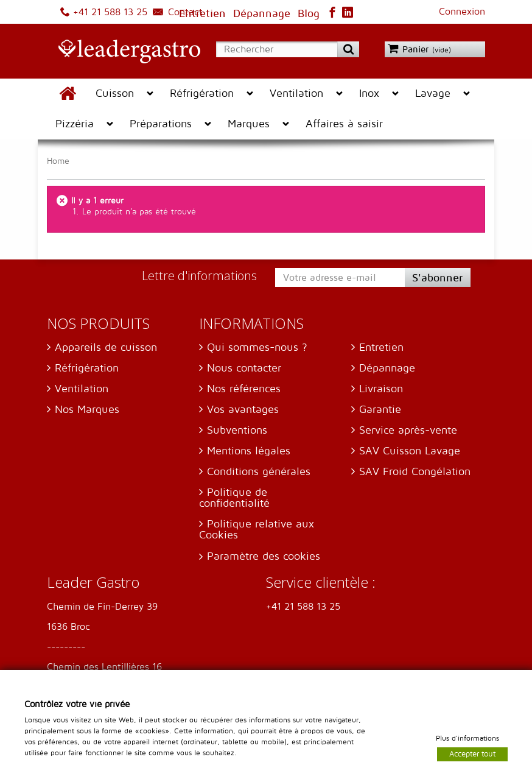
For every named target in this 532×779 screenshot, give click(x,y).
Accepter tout (472, 753)
